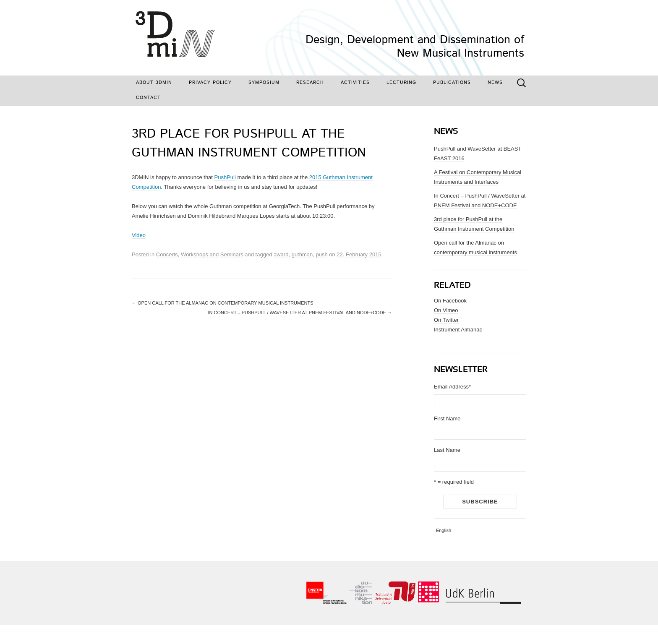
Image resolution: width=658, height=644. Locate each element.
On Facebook (450, 301)
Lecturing (401, 83)
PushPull (225, 177)
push (321, 254)
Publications (452, 83)
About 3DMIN (154, 83)
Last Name (447, 450)
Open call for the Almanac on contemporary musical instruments (223, 303)
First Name (447, 418)
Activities (355, 83)
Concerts (167, 254)
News (495, 83)
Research (310, 83)
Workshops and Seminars (212, 254)
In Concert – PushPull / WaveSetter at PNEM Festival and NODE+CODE (300, 313)
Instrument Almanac (458, 330)
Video (139, 235)
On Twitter (446, 320)
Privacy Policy (210, 83)
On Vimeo (446, 310)
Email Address (452, 387)
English (444, 531)
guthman (302, 254)
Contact (148, 98)
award (281, 254)
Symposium (264, 83)
